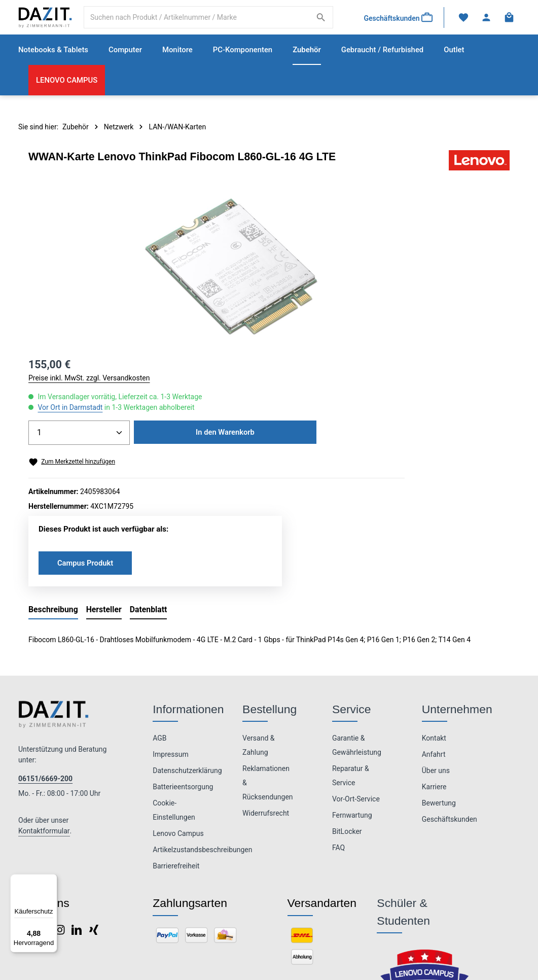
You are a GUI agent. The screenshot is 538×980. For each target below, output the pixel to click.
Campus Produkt (380, 441)
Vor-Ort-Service (356, 684)
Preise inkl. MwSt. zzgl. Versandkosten (382, 223)
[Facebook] (27, 817)
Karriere (434, 672)
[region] (165, 278)
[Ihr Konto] (485, 23)
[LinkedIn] (77, 817)
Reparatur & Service (351, 660)
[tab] (53, 495)
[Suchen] (319, 23)
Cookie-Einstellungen (174, 695)
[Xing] (94, 817)
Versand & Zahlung (258, 630)
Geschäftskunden (450, 704)
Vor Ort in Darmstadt (363, 253)
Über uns (436, 655)
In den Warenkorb (412, 310)
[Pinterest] (43, 817)
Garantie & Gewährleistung (357, 630)
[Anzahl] (372, 278)
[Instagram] (61, 817)
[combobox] (199, 23)
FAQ (338, 732)
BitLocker (347, 716)
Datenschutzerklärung (187, 655)
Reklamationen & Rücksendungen (268, 668)
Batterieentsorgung (183, 672)
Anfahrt (434, 639)
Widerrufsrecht (266, 698)
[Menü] (51, 880)
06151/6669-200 (45, 663)
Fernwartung (352, 700)
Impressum (170, 639)
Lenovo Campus (178, 718)
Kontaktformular (44, 716)
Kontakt (434, 623)
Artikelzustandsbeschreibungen (202, 734)
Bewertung (439, 688)
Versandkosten (361, 954)
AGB (159, 623)
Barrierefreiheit (176, 751)
